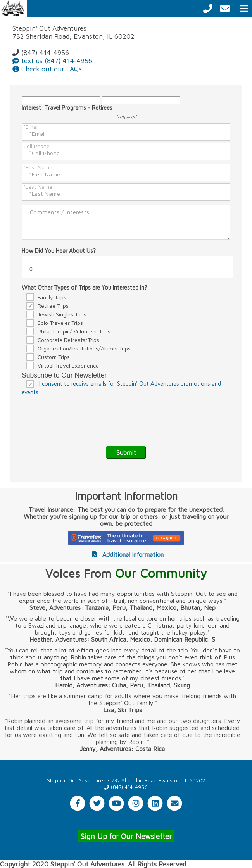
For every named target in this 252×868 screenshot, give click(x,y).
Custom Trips (54, 357)
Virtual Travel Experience (68, 365)
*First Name (38, 167)
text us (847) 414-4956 (52, 61)
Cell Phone (36, 146)
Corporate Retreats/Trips (68, 340)
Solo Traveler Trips (60, 323)
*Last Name (38, 187)
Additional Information (126, 554)
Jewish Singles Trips (62, 314)
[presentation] (81, 416)
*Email (31, 127)
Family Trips (52, 297)
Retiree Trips (53, 306)
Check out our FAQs (47, 69)
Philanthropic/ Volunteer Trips (74, 331)
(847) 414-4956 (41, 53)
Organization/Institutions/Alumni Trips (84, 348)
